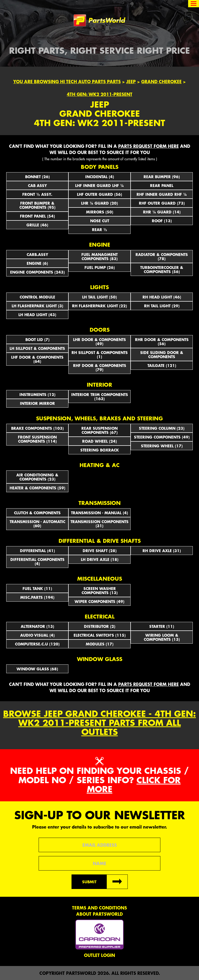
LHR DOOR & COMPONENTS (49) (99, 342)
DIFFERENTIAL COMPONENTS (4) (37, 561)
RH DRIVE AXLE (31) (162, 551)
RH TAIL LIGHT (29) (162, 306)
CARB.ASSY (37, 254)
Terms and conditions (99, 908)
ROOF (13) (162, 221)
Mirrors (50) (100, 212)
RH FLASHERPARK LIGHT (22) (99, 306)
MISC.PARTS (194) (37, 597)
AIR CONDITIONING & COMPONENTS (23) (37, 477)
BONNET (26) (37, 177)
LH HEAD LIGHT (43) (37, 315)
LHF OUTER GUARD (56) (99, 194)
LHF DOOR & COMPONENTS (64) (37, 359)
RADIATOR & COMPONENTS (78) (162, 256)
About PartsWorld (99, 914)
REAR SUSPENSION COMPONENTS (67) (99, 430)
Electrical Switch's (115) (100, 635)
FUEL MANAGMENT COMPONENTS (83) (99, 256)
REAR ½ (99, 230)
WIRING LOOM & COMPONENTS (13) (162, 637)
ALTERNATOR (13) (37, 626)
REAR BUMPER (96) (162, 177)
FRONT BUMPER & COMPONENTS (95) (37, 205)
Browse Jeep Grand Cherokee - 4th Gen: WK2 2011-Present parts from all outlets (99, 723)
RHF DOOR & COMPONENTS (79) (100, 367)
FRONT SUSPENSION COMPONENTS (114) (37, 439)
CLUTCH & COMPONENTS (37, 513)
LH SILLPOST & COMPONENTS (37, 348)
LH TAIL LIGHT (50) (99, 297)
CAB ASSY (37, 185)
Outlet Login (99, 955)
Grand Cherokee (161, 81)
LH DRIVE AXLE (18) (100, 559)
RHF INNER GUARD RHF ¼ (162, 194)
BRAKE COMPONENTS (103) (37, 428)
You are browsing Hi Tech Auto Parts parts (67, 81)
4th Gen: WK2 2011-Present (100, 94)
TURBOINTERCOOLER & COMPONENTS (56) (162, 269)
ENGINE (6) (37, 263)
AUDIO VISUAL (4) (37, 635)
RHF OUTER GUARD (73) (162, 203)
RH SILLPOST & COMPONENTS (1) (100, 355)
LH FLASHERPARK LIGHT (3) (37, 306)
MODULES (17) (100, 644)
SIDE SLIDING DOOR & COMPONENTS (162, 355)
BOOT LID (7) (37, 339)
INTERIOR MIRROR (37, 403)
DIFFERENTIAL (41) (37, 551)
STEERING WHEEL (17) (162, 446)
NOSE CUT (100, 221)
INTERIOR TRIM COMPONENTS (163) (100, 397)
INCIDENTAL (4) (100, 177)
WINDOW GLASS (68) (37, 669)
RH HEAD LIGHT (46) (162, 297)
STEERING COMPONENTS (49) (162, 437)
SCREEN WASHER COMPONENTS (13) (100, 590)
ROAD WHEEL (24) (99, 441)
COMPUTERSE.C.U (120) (37, 644)
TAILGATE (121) (162, 365)
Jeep (131, 81)
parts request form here (148, 146)
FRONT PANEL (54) (37, 216)
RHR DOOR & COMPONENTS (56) (162, 342)
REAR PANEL (162, 185)
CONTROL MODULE (37, 297)
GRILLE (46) (37, 225)
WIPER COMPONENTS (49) (99, 601)
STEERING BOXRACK (100, 450)
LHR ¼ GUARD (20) (99, 203)
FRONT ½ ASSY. (37, 194)
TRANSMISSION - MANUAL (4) (99, 513)
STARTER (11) (162, 626)
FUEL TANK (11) (37, 588)
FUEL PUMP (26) (100, 267)
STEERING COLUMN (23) (162, 428)
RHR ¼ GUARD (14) (162, 212)
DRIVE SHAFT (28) (100, 551)
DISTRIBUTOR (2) (100, 626)
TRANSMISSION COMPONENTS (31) (99, 524)
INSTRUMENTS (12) (37, 394)
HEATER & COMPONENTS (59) (37, 488)
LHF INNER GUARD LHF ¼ (99, 185)
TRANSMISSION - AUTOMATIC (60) (37, 524)
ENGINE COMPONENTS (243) (37, 272)
